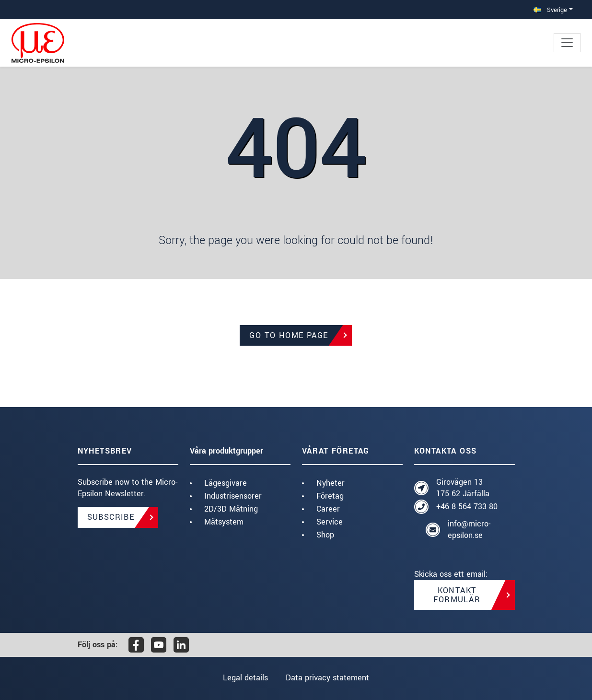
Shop (325, 535)
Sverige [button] (550, 10)
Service (330, 522)
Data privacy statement (328, 678)
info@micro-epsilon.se (469, 530)
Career (328, 509)
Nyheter (331, 483)
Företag (330, 496)
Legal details (245, 678)
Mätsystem (224, 522)
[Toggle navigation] (567, 43)
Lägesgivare (226, 483)
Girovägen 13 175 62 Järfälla (463, 488)
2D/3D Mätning (231, 509)
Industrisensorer (233, 496)
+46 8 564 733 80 (467, 507)
